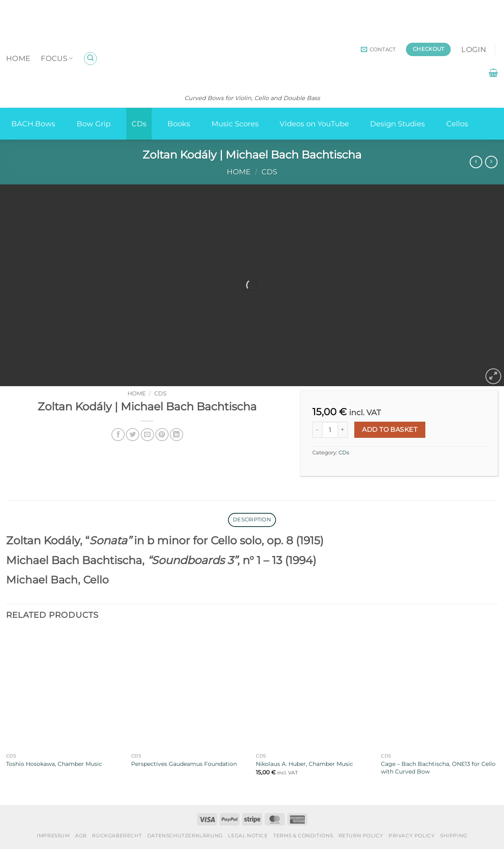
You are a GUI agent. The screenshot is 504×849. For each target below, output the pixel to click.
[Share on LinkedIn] (177, 435)
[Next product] (476, 162)
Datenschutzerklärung (185, 835)
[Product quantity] (330, 430)
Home (18, 58)
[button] (90, 59)
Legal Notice (248, 835)
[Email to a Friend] (147, 435)
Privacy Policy (412, 835)
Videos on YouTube (314, 124)
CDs (139, 124)
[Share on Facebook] (118, 435)
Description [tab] (252, 520)
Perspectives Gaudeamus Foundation (184, 764)
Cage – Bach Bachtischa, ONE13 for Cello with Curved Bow (438, 768)
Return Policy (361, 835)
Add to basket (390, 430)
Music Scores (235, 124)
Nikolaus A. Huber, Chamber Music (304, 764)
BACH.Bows (33, 124)
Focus (57, 58)
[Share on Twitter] (133, 435)
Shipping (454, 835)
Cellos (457, 124)
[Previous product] (491, 162)
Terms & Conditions (303, 835)
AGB (81, 835)
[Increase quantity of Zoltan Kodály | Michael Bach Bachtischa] (343, 430)
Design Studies (397, 124)
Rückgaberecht (117, 835)
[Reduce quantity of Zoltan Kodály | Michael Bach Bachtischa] (317, 430)
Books (179, 124)
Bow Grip (94, 124)
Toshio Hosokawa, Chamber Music (54, 764)
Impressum (53, 835)
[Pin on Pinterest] (162, 435)
